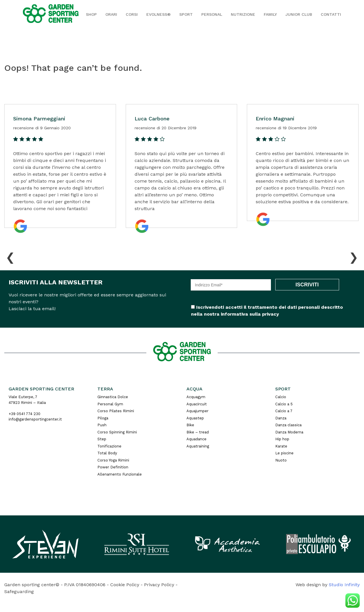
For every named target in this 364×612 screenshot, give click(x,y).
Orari (111, 14)
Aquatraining (198, 446)
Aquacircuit (197, 404)
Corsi (132, 14)
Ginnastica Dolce (113, 397)
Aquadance (196, 439)
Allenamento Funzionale (120, 474)
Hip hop (282, 439)
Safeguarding (19, 592)
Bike (190, 425)
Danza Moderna (289, 432)
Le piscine (284, 453)
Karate (281, 446)
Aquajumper (197, 411)
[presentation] (10, 256)
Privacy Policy (159, 585)
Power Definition (113, 467)
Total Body (107, 453)
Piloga (103, 418)
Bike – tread (198, 432)
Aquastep (195, 418)
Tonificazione (109, 446)
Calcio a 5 (284, 404)
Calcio (281, 397)
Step (102, 439)
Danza (281, 418)
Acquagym (196, 397)
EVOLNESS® (159, 14)
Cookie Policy (125, 585)
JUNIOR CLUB (299, 14)
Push (102, 425)
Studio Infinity (344, 585)
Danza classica (288, 425)
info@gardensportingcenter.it (35, 419)
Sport (186, 14)
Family (270, 14)
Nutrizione (243, 14)
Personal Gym (110, 404)
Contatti (331, 14)
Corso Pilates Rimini (116, 411)
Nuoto (281, 460)
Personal (212, 14)
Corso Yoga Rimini (113, 460)
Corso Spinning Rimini (117, 432)
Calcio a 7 (284, 411)
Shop (91, 14)
